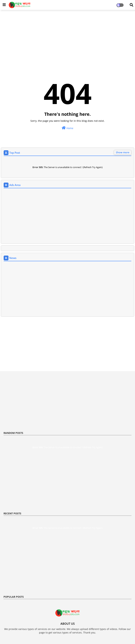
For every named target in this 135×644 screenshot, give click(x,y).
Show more (123, 152)
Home (67, 128)
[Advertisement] (67, 38)
